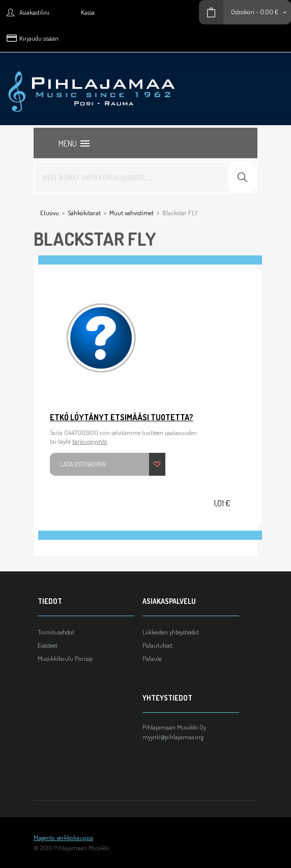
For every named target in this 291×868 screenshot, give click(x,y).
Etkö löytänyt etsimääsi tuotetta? (122, 417)
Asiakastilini (34, 12)
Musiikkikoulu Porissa (65, 658)
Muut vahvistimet (132, 213)
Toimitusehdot (56, 632)
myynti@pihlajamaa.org (173, 737)
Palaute (152, 658)
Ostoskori (243, 12)
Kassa (88, 12)
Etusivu (50, 213)
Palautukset (157, 645)
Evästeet (48, 645)
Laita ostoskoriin (83, 464)
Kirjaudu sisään (39, 38)
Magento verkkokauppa (63, 837)
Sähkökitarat (84, 213)
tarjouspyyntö (90, 441)
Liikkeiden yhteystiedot (171, 632)
